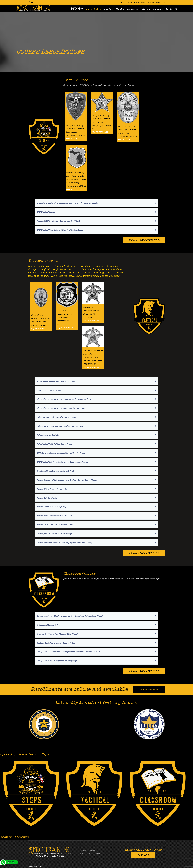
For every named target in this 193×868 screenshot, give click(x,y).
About (119, 9)
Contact (157, 9)
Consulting (133, 9)
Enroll (107, 9)
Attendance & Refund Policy (90, 853)
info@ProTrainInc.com (157, 2)
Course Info (92, 9)
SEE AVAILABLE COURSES (144, 240)
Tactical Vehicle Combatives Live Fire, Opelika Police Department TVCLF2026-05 (66, 317)
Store (145, 9)
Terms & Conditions (87, 851)
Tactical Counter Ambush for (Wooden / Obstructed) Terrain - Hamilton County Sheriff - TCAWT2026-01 (93, 357)
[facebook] (29, 2)
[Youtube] (32, 2)
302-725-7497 (141, 2)
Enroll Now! (143, 855)
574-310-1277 (127, 2)
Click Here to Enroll (149, 690)
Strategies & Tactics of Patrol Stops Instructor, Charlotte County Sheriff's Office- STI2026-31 (101, 122)
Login (169, 9)
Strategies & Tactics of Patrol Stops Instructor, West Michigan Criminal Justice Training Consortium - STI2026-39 (76, 179)
